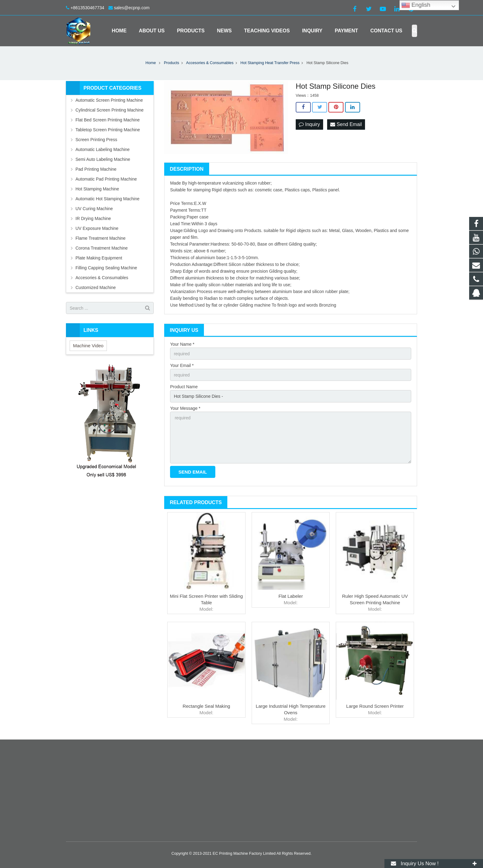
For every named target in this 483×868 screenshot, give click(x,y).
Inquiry (309, 124)
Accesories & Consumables (102, 278)
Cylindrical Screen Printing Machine (110, 110)
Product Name (184, 387)
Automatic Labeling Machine (103, 149)
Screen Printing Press (96, 140)
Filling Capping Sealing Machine (106, 268)
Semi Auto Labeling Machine (103, 159)
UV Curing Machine (94, 209)
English (416, 5)
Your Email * (182, 365)
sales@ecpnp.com (132, 8)
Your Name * (182, 344)
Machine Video (88, 346)
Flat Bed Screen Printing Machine (108, 120)
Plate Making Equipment (99, 258)
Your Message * (185, 408)
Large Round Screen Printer (375, 706)
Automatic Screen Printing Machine (109, 100)
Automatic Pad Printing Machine (106, 179)
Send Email (346, 124)
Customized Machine (96, 287)
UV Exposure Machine (97, 228)
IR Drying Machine (93, 218)
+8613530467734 (87, 8)
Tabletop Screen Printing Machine (108, 130)
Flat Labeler (291, 596)
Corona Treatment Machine (102, 248)
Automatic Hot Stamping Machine (108, 199)
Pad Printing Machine (96, 169)
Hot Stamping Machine (97, 189)
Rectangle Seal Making (206, 706)
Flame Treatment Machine (101, 238)
